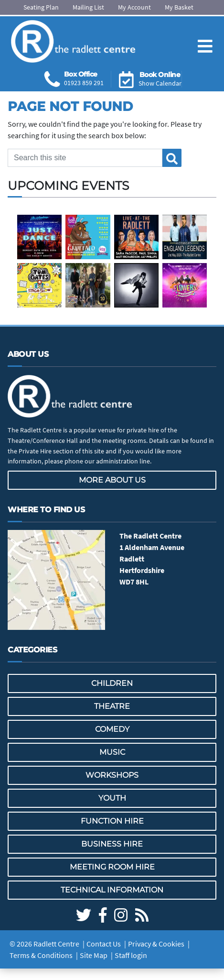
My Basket (179, 7)
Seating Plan (41, 7)
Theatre (112, 706)
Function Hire (112, 821)
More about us (112, 480)
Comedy (112, 729)
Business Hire (112, 844)
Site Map (94, 955)
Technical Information (112, 890)
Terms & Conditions (41, 955)
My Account (134, 7)
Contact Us (104, 944)
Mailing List (88, 7)
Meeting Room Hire (112, 867)
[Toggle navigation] (205, 39)
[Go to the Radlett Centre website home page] (73, 42)
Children (112, 683)
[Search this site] (85, 158)
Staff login (131, 955)
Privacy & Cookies (156, 944)
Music (112, 752)
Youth (112, 798)
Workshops (112, 775)
